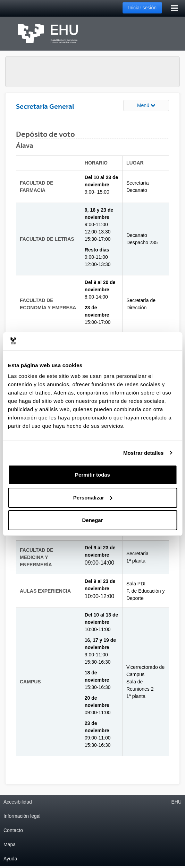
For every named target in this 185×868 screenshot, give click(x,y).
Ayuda (10, 859)
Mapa (10, 844)
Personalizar (93, 498)
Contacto (13, 830)
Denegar (92, 520)
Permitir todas (92, 475)
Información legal (22, 816)
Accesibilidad (18, 802)
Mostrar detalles (144, 453)
